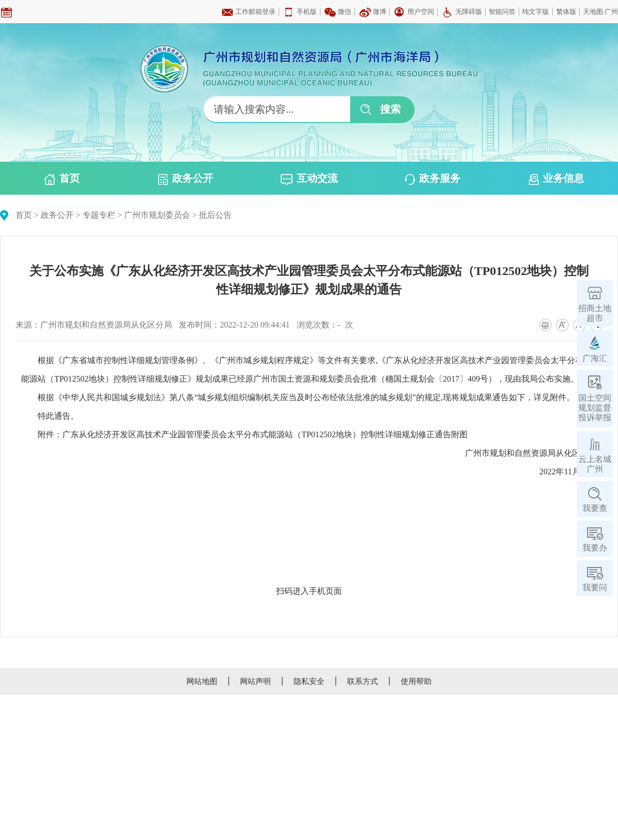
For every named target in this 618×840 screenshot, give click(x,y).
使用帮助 (416, 681)
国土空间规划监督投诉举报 (595, 408)
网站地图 (202, 681)
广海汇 (595, 358)
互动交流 (309, 179)
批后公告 (215, 215)
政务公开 (186, 179)
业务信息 (556, 179)
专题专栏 (99, 215)
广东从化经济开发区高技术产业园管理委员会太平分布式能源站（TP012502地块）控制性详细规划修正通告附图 (265, 434)
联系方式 (363, 681)
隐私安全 (309, 681)
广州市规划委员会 (157, 215)
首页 (62, 179)
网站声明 (255, 681)
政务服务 (433, 179)
